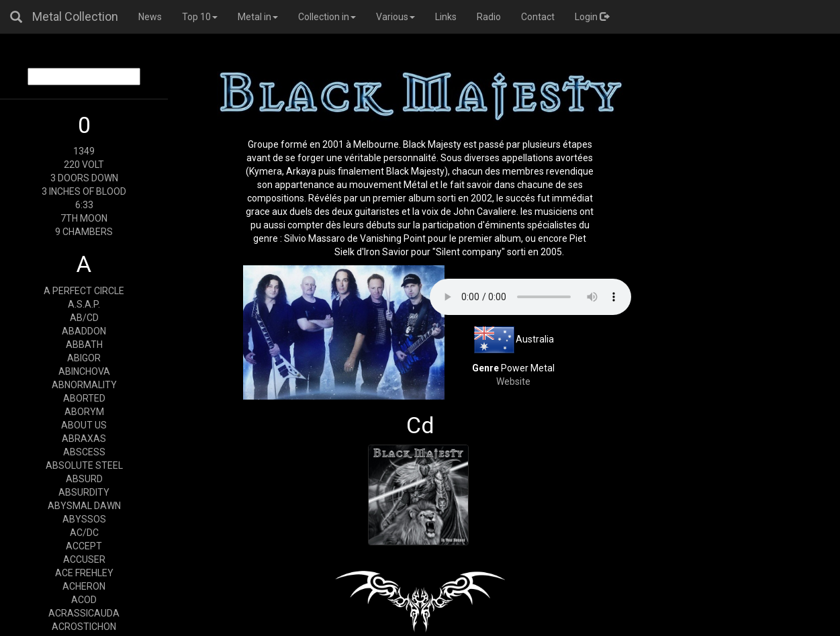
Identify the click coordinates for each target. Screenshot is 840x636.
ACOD (84, 600)
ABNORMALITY (84, 385)
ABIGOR (84, 358)
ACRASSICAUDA (84, 613)
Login (592, 17)
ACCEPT (84, 546)
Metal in (258, 17)
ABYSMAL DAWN (84, 506)
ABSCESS (84, 452)
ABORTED (84, 398)
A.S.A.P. (84, 304)
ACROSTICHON (84, 627)
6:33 (84, 205)
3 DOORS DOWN (84, 178)
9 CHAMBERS (84, 232)
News (150, 17)
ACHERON (84, 586)
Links (446, 17)
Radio (489, 17)
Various (395, 17)
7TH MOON (84, 218)
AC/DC (84, 533)
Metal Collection (75, 16)
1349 (84, 151)
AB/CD (84, 318)
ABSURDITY (84, 492)
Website (513, 381)
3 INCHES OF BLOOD (84, 191)
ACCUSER (84, 559)
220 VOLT (84, 165)
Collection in (327, 17)
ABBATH (84, 345)
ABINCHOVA (84, 371)
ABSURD (84, 479)
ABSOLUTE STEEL (84, 465)
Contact (538, 17)
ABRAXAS (84, 439)
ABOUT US (84, 425)
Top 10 (200, 17)
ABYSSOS (84, 519)
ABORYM (84, 412)
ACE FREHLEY (84, 573)
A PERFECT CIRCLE (84, 291)
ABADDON (84, 331)
